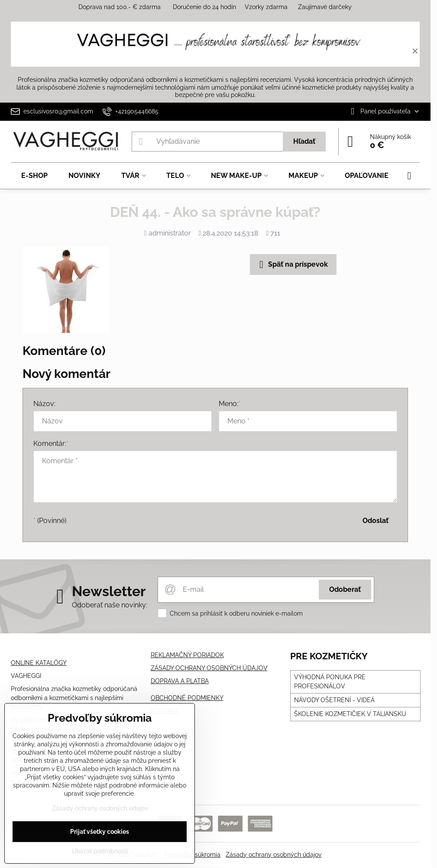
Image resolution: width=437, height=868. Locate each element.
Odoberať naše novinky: (110, 605)
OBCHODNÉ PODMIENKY (187, 698)
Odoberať (345, 589)
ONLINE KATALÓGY (39, 663)
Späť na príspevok (292, 265)
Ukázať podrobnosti (100, 851)
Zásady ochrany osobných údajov (274, 855)
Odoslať (375, 521)
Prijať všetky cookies (100, 832)
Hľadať (304, 141)
